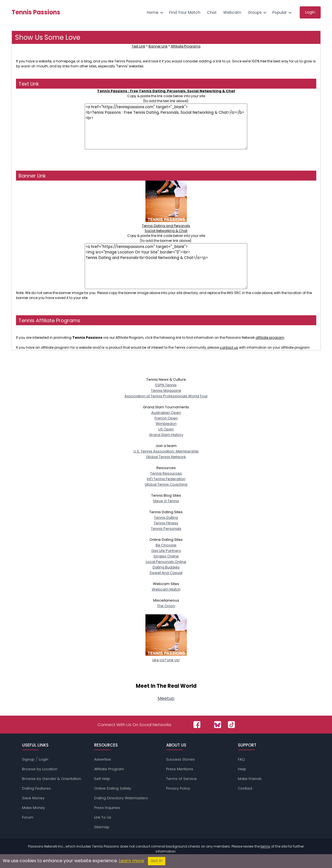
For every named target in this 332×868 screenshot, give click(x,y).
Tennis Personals (166, 529)
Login (44, 759)
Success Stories (180, 759)
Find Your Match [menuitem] (185, 12)
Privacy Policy (178, 788)
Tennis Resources (166, 473)
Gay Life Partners (166, 551)
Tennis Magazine (166, 391)
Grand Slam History (166, 435)
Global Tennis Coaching (166, 484)
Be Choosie (166, 545)
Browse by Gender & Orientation (52, 779)
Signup (28, 759)
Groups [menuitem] (255, 12)
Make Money (34, 808)
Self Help (102, 779)
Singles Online (166, 556)
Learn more (132, 861)
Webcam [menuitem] (232, 12)
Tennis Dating (166, 518)
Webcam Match (166, 589)
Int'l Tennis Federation (166, 479)
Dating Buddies (166, 567)
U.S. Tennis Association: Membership (166, 451)
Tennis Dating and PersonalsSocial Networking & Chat (166, 226)
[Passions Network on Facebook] (197, 725)
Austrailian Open (166, 413)
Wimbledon (166, 424)
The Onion (166, 606)
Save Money (33, 798)
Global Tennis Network (166, 457)
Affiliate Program (109, 769)
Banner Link (158, 46)
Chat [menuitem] (212, 12)
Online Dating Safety (113, 788)
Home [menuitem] (153, 12)
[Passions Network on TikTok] (231, 725)
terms (265, 846)
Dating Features (36, 788)
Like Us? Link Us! (166, 657)
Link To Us (103, 817)
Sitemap (102, 827)
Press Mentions (180, 769)
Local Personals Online (166, 562)
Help (242, 769)
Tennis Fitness (166, 523)
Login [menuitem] (310, 12)
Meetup (166, 698)
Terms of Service (181, 779)
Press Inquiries (107, 808)
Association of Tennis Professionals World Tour (166, 396)
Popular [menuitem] (280, 12)
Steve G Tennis (166, 501)
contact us (229, 347)
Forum (28, 817)
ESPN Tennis (166, 385)
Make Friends (250, 779)
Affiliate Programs (186, 46)
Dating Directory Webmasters (121, 798)
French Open (166, 418)
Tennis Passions (36, 12)
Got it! (157, 861)
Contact (245, 788)
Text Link (138, 46)
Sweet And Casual (166, 573)
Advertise (103, 759)
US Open (166, 429)
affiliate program (270, 338)
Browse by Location (40, 769)
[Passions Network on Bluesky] (218, 725)
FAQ (241, 759)
